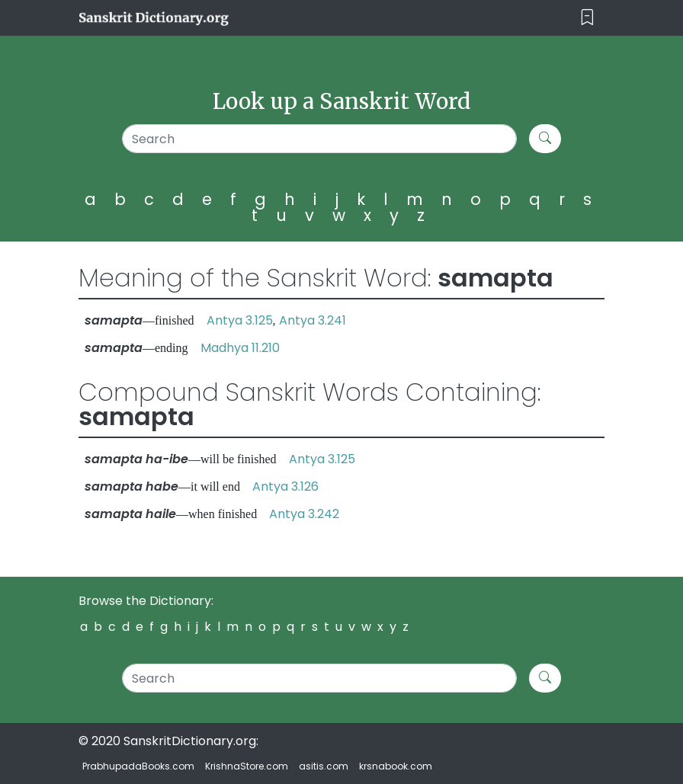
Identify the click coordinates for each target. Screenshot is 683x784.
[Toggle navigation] (587, 18)
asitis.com (324, 766)
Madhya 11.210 (240, 348)
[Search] (319, 139)
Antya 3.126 (285, 486)
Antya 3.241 (313, 320)
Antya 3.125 (240, 320)
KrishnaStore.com (247, 766)
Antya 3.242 (304, 514)
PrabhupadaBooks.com (138, 766)
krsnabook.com (396, 766)
